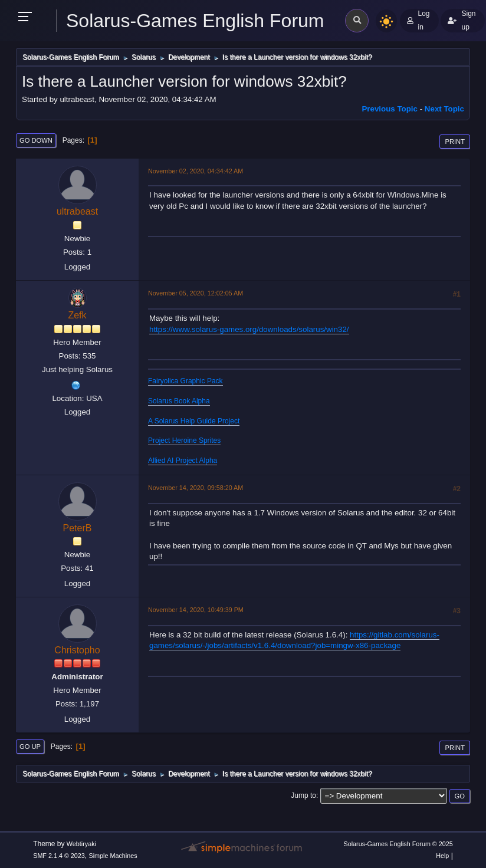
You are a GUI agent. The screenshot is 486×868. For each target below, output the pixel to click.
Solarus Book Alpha (179, 401)
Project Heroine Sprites (184, 440)
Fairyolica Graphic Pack (185, 381)
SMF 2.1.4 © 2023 (59, 856)
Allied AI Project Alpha (183, 461)
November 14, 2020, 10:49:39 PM (196, 610)
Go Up (30, 747)
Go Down (36, 140)
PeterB (78, 528)
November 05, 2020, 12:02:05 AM (196, 293)
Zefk (77, 315)
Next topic (444, 109)
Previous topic (390, 109)
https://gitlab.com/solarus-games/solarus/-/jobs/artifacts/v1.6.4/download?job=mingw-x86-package (294, 640)
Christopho (77, 650)
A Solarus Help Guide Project (194, 421)
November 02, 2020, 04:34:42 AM (196, 171)
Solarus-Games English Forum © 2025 (398, 844)
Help (442, 856)
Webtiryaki (81, 844)
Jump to (303, 795)
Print (455, 142)
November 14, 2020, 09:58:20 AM (196, 488)
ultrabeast (77, 211)
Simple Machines (113, 856)
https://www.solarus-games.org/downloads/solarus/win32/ (249, 329)
